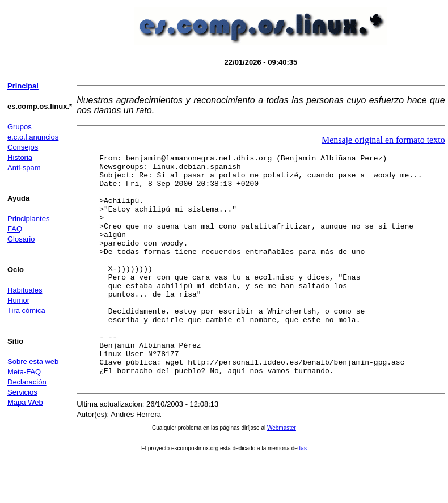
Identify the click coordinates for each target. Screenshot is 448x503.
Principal (23, 86)
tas (303, 494)
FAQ (15, 229)
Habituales (25, 290)
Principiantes (28, 219)
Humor (18, 300)
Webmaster (282, 474)
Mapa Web (25, 402)
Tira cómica (26, 310)
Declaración (27, 382)
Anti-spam (24, 168)
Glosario (21, 239)
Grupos (20, 127)
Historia (20, 157)
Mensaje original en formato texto (383, 140)
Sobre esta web (33, 362)
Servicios (22, 392)
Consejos (23, 147)
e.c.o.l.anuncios (33, 137)
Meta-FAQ (24, 372)
